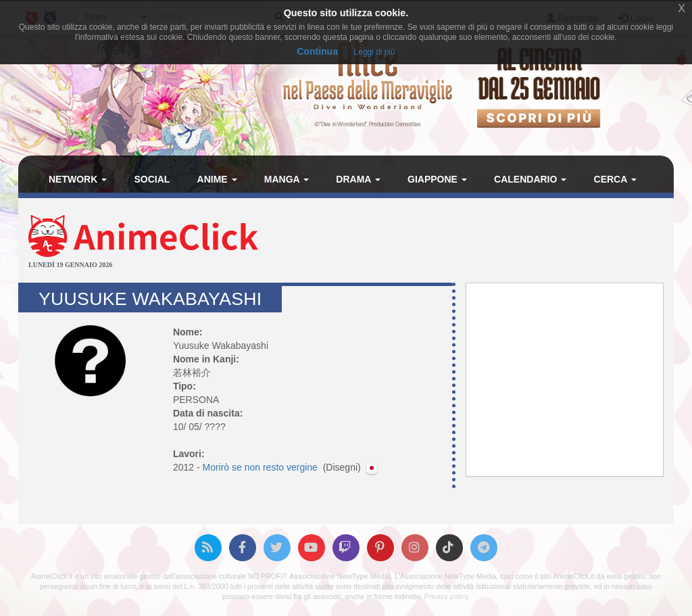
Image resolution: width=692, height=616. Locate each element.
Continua (317, 51)
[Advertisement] (455, 242)
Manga (287, 179)
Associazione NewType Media (340, 576)
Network (78, 179)
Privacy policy (446, 596)
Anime (217, 179)
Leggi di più (374, 52)
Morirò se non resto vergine (261, 467)
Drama (358, 179)
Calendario (530, 179)
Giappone (437, 179)
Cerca (615, 179)
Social (152, 179)
